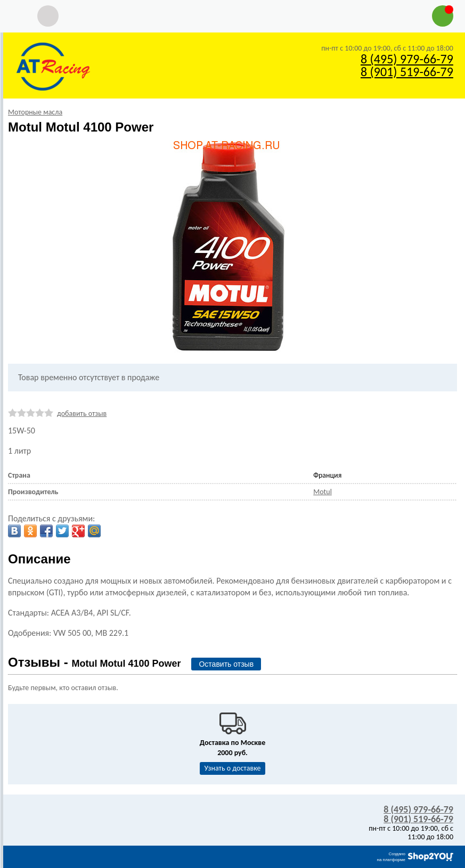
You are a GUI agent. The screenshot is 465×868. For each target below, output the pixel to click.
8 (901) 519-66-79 (407, 72)
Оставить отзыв (226, 664)
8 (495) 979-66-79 (407, 59)
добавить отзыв (82, 413)
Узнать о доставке (233, 768)
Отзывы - (94, 662)
